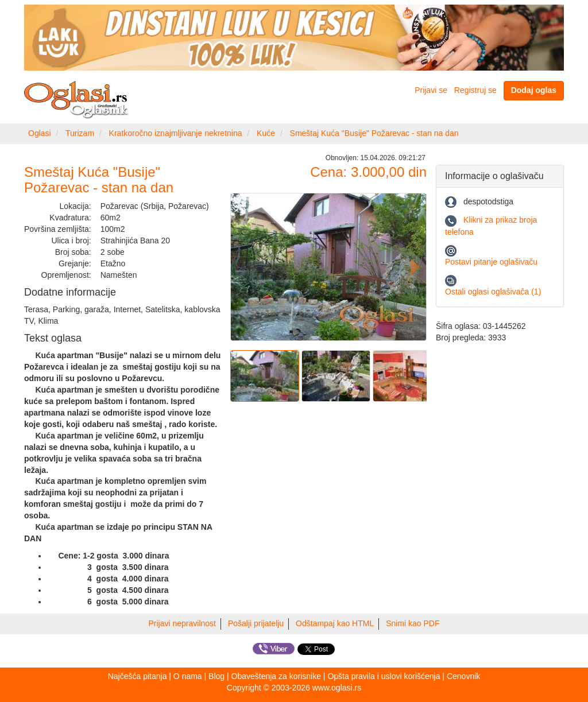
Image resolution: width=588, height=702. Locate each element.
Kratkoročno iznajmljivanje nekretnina (176, 133)
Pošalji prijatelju (256, 623)
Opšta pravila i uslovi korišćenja (384, 676)
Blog (216, 676)
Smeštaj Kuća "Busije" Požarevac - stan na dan (374, 133)
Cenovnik (463, 676)
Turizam (80, 133)
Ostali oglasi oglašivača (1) (493, 292)
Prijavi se (431, 90)
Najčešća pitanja (138, 676)
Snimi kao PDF (413, 623)
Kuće (266, 133)
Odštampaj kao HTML (335, 623)
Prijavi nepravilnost (183, 623)
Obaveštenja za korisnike (276, 676)
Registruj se (475, 90)
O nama (188, 676)
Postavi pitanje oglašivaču (491, 262)
